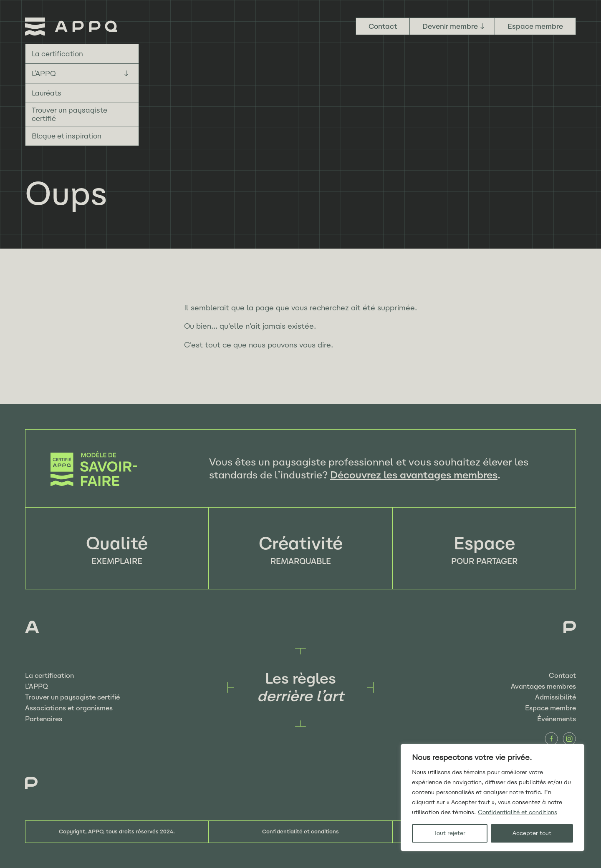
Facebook (551, 739)
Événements (557, 719)
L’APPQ (44, 73)
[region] (492, 798)
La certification (57, 54)
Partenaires (44, 719)
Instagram (569, 739)
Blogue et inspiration (67, 136)
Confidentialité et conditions (518, 812)
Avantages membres (543, 686)
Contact (383, 26)
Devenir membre (450, 26)
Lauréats (47, 93)
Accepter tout (532, 833)
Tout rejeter (449, 833)
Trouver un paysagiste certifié (69, 114)
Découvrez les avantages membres (414, 475)
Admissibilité (556, 697)
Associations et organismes (69, 708)
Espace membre (535, 26)
